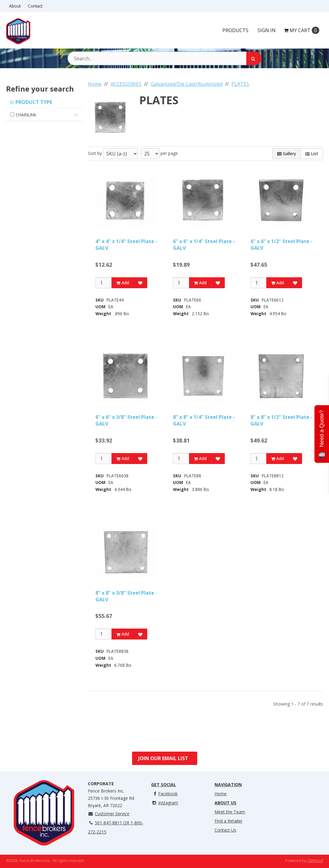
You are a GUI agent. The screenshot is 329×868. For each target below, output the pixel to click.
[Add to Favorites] (140, 283)
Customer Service (109, 814)
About (15, 6)
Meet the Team (230, 812)
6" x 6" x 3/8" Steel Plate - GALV (126, 420)
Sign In (267, 30)
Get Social (164, 785)
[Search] (254, 58)
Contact (35, 6)
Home (221, 794)
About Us (225, 803)
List (312, 154)
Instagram (165, 803)
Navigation (228, 785)
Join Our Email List (163, 758)
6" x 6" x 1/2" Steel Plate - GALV (281, 245)
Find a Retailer (228, 821)
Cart (302, 30)
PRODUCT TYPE (33, 102)
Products (235, 30)
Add (123, 283)
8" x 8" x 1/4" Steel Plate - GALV (204, 420)
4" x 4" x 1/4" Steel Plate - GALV (126, 245)
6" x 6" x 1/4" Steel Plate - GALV (204, 245)
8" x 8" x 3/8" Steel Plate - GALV (126, 596)
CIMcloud (315, 861)
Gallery (287, 154)
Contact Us (225, 830)
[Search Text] (164, 58)
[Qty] (103, 283)
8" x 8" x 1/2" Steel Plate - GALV (281, 420)
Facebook (164, 794)
